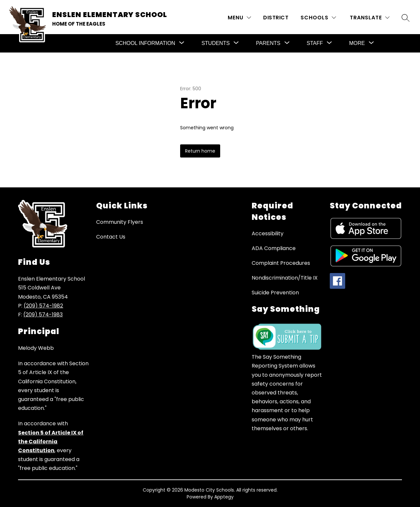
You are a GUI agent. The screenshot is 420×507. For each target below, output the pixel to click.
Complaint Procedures (281, 263)
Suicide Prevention (275, 293)
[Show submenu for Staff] (315, 43)
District (276, 18)
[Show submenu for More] (357, 43)
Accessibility (268, 233)
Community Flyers (120, 222)
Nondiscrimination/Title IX (285, 278)
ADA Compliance (274, 248)
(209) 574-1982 (43, 306)
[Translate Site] (370, 18)
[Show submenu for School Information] (145, 43)
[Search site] (406, 18)
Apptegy (224, 497)
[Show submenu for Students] (216, 43)
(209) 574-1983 (43, 315)
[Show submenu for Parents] (268, 43)
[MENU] (239, 18)
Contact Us (111, 237)
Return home (200, 151)
